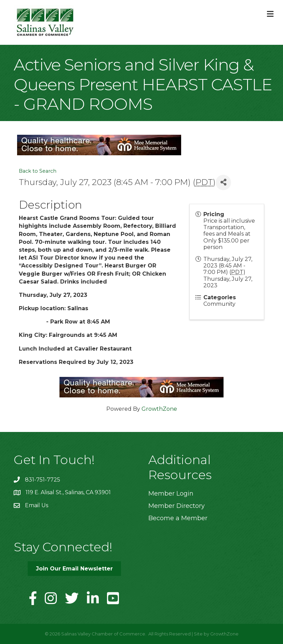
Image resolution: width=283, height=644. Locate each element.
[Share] (223, 182)
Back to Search (38, 171)
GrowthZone (159, 409)
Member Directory (177, 506)
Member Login (171, 494)
